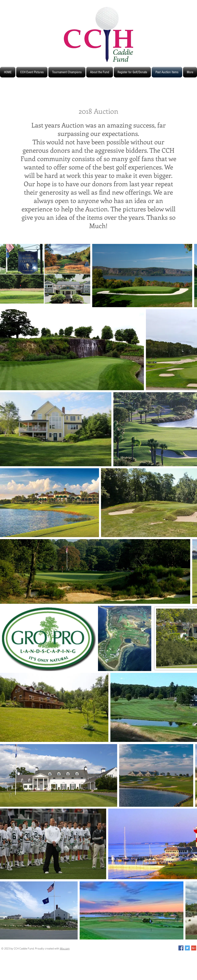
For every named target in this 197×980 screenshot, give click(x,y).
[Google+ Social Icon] (194, 948)
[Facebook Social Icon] (181, 948)
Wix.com (65, 949)
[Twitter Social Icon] (187, 948)
